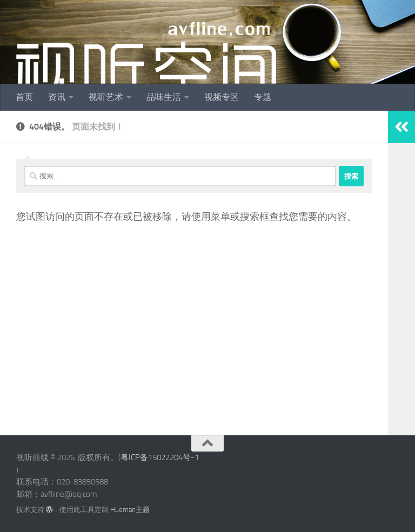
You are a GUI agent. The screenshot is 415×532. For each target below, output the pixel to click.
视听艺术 (106, 97)
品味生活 (164, 97)
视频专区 (222, 97)
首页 (24, 97)
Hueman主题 (130, 510)
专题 (263, 97)
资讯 (57, 97)
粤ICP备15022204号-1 (160, 457)
